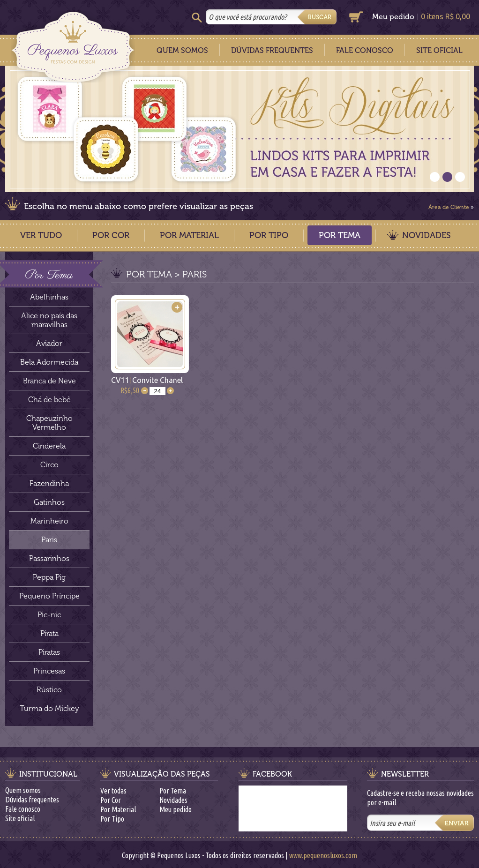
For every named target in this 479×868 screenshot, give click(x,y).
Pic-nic (49, 615)
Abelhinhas (49, 297)
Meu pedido (393, 17)
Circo (49, 465)
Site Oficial (439, 50)
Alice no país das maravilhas (49, 320)
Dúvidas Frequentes (272, 50)
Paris (49, 540)
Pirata (49, 633)
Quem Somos (182, 50)
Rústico (49, 690)
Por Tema (340, 235)
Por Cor (111, 235)
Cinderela (49, 446)
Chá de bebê (49, 400)
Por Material (189, 235)
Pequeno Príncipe (49, 596)
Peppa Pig (49, 577)
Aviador (49, 343)
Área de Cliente (449, 207)
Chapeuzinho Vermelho (49, 423)
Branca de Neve (49, 381)
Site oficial (20, 818)
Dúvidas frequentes (32, 800)
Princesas (49, 671)
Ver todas (113, 791)
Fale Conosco (365, 50)
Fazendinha (49, 483)
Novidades (427, 235)
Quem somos (23, 790)
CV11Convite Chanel (147, 380)
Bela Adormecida (49, 362)
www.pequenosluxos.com (323, 855)
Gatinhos (49, 502)
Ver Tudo (41, 235)
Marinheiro (49, 521)
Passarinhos (49, 558)
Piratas (49, 652)
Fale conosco (23, 809)
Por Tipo (269, 235)
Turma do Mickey (49, 708)
